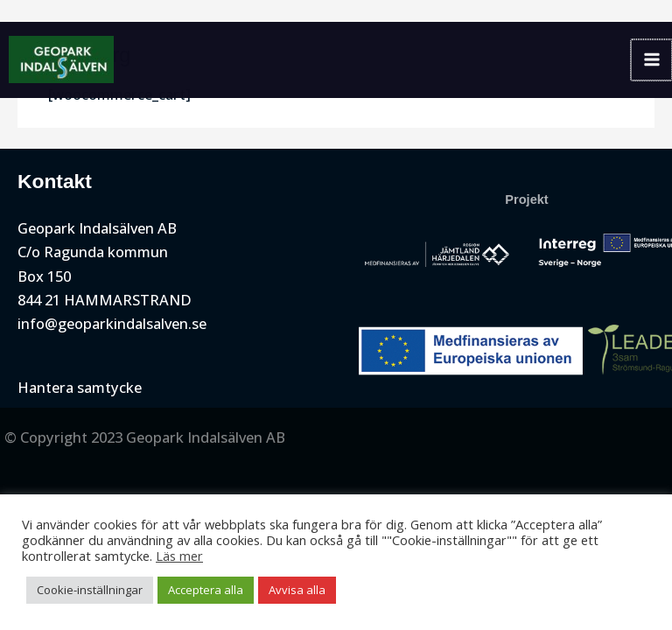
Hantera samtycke (80, 387)
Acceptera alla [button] (206, 590)
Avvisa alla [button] (297, 590)
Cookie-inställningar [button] (90, 590)
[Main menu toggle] (651, 60)
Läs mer (179, 556)
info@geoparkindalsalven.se (112, 323)
